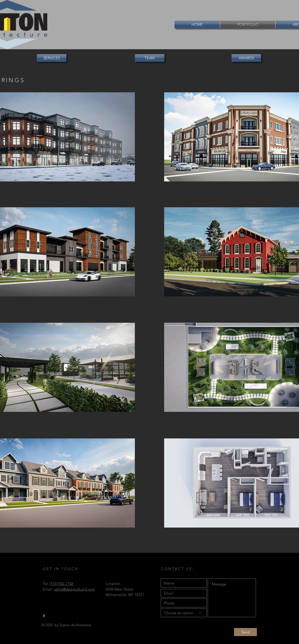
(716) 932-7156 (61, 584)
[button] (150, 58)
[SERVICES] (52, 58)
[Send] (245, 632)
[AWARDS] (246, 58)
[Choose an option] (184, 613)
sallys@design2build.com (75, 589)
